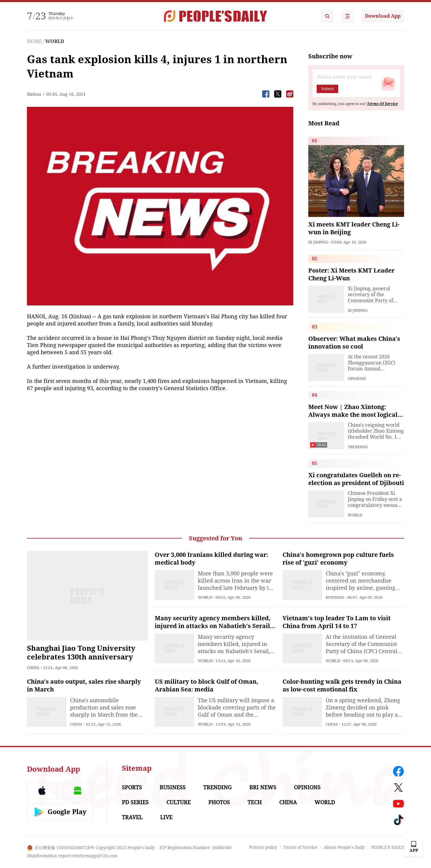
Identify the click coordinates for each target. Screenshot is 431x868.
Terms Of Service (382, 104)
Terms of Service (301, 847)
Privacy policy (263, 847)
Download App (383, 16)
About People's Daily (344, 847)
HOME (34, 41)
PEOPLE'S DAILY (388, 847)
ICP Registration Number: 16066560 (195, 848)
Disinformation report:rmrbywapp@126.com (72, 856)
